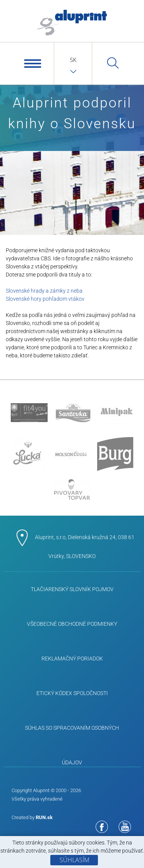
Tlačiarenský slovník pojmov (72, 589)
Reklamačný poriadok (72, 659)
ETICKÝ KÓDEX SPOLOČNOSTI (72, 693)
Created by (32, 817)
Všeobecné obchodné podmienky (72, 624)
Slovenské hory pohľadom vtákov (45, 299)
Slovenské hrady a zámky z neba (44, 291)
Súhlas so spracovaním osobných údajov (72, 735)
